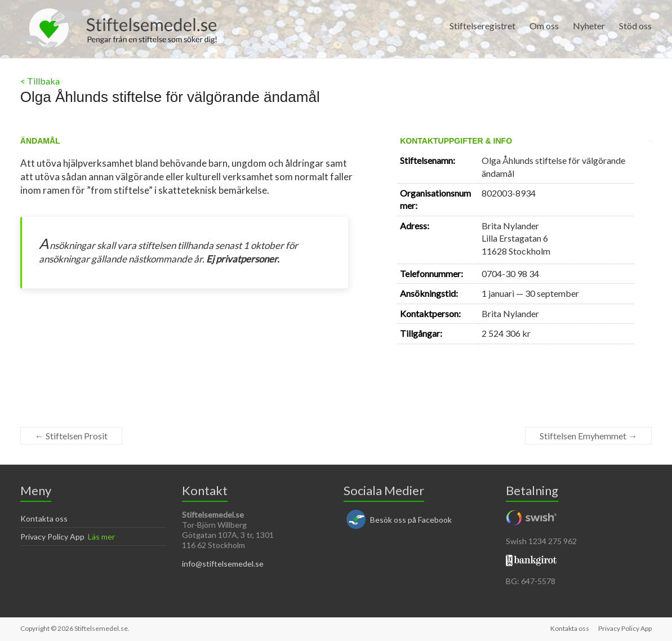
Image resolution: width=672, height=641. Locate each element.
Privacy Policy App (52, 537)
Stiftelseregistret (482, 26)
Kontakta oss (44, 518)
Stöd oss (635, 26)
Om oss (544, 26)
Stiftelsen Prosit (71, 436)
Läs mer (101, 537)
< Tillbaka (40, 81)
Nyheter (589, 26)
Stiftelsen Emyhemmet (588, 436)
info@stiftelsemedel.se (223, 564)
